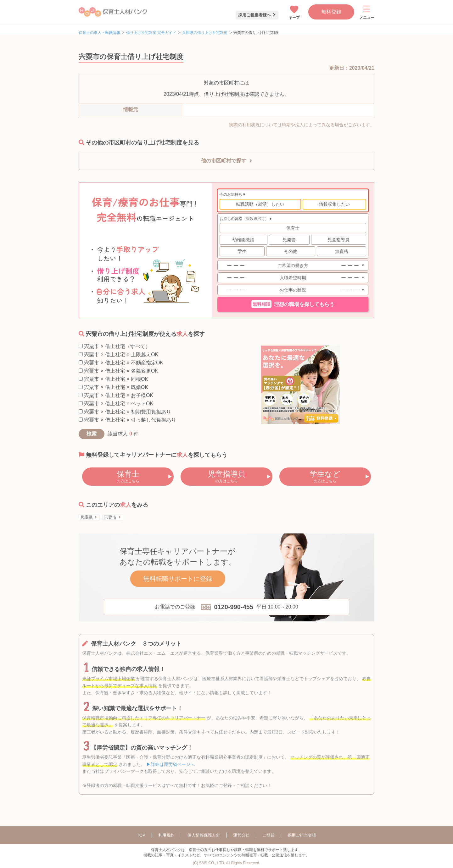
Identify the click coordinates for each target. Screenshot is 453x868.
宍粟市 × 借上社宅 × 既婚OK (113, 387)
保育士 (293, 228)
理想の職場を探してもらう (293, 304)
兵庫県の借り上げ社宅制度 (205, 33)
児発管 (289, 240)
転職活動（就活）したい (260, 204)
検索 (92, 434)
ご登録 (268, 835)
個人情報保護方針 (204, 835)
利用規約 (166, 835)
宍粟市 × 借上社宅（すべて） (115, 346)
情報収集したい (334, 204)
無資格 (342, 251)
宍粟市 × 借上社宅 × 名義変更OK (118, 371)
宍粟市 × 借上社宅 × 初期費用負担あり (125, 412)
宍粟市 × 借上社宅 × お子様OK (116, 395)
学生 (242, 251)
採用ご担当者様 (302, 835)
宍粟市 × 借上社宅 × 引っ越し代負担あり (127, 420)
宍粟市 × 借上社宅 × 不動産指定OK (121, 363)
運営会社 (241, 835)
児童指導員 (338, 240)
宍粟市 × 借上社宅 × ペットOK (116, 404)
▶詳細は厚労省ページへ (171, 764)
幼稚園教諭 (243, 240)
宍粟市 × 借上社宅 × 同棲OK (113, 379)
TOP (141, 835)
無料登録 (331, 12)
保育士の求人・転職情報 (99, 33)
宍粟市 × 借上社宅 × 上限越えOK (118, 355)
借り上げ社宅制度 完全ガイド (151, 33)
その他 (291, 251)
